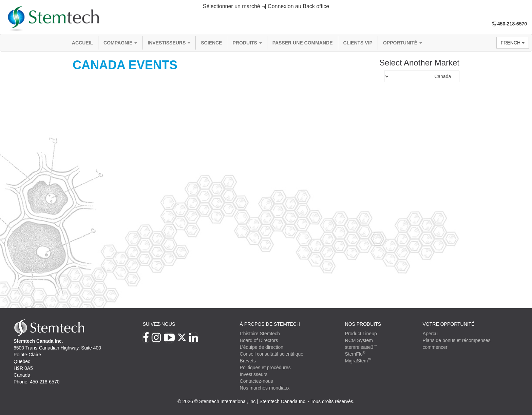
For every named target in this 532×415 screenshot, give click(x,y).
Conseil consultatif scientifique (272, 354)
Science (211, 43)
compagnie (120, 43)
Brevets (248, 361)
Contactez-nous (256, 381)
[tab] (266, 7)
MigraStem (358, 361)
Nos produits (363, 324)
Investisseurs (169, 43)
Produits (247, 43)
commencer (435, 347)
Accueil (82, 43)
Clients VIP (358, 43)
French (513, 43)
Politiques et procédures (265, 367)
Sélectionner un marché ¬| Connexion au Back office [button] (266, 6)
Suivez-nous (159, 324)
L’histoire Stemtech (260, 334)
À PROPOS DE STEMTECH (270, 324)
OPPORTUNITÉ (403, 43)
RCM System (359, 340)
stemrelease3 (361, 347)
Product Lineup (361, 334)
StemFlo (355, 354)
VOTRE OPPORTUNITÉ (449, 324)
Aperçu (430, 334)
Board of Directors (259, 340)
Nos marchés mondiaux (265, 388)
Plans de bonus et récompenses (457, 340)
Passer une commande (303, 43)
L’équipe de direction (262, 347)
